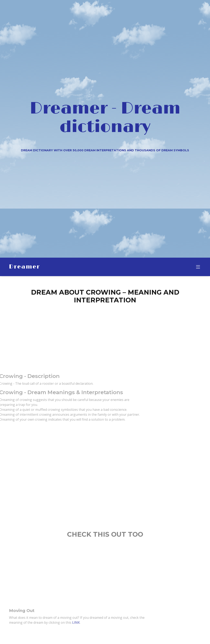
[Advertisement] (105, 336)
